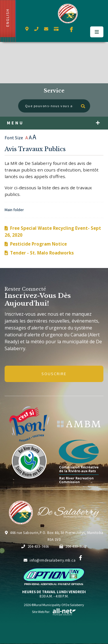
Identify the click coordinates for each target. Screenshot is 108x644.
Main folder (14, 210)
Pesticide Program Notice (38, 244)
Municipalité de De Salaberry (68, 14)
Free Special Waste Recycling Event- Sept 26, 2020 (53, 232)
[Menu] (97, 32)
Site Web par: (54, 612)
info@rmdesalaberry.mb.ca (50, 560)
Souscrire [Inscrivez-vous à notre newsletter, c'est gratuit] (54, 374)
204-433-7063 (73, 546)
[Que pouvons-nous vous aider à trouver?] (54, 106)
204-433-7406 (35, 546)
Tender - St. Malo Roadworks (42, 253)
